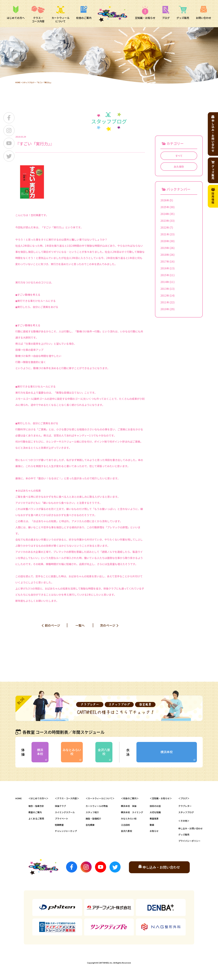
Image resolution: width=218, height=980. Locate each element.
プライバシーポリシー (189, 841)
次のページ (108, 625)
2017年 (165, 261)
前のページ (52, 625)
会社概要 (90, 825)
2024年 (165, 214)
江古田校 (125, 825)
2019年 (165, 248)
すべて (179, 156)
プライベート (61, 819)
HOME (18, 82)
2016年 (165, 268)
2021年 (165, 234)
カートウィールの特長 (97, 806)
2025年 (165, 207)
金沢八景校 (104, 752)
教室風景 (154, 819)
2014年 (165, 282)
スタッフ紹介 (92, 812)
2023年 (165, 221)
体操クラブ (60, 806)
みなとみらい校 (72, 752)
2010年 (165, 309)
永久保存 (179, 167)
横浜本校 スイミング (132, 812)
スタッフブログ (28, 82)
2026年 (165, 200)
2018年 (165, 255)
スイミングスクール (65, 812)
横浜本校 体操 (129, 806)
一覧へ (80, 625)
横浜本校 (40, 752)
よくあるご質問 (36, 819)
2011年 (165, 302)
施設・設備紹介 (93, 819)
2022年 (165, 227)
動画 (152, 825)
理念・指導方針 (36, 806)
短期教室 (59, 825)
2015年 (165, 275)
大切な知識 (155, 812)
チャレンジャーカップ (66, 831)
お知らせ (154, 831)
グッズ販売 (184, 835)
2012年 (165, 295)
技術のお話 (155, 806)
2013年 (165, 289)
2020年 (165, 241)
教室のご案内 (35, 812)
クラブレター (185, 806)
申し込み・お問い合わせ (190, 828)
